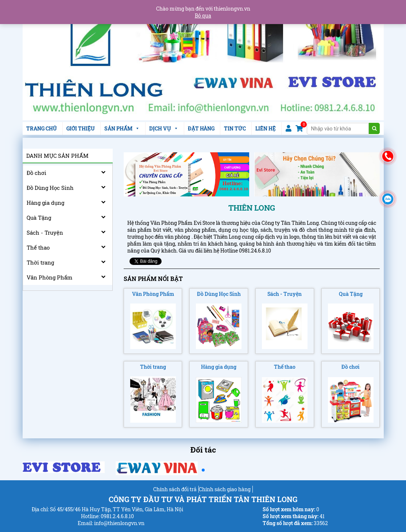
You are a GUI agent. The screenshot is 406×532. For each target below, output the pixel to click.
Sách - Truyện (45, 232)
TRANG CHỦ (42, 128)
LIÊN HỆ (266, 128)
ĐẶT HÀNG (201, 128)
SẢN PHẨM (122, 128)
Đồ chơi (36, 173)
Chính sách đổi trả (175, 489)
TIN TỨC (235, 128)
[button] (203, 470)
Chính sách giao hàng (225, 489)
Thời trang (40, 262)
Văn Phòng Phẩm (49, 277)
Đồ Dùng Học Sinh (50, 188)
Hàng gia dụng (45, 203)
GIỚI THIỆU (81, 128)
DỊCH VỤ (164, 128)
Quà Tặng (39, 218)
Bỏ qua (203, 15)
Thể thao (38, 247)
